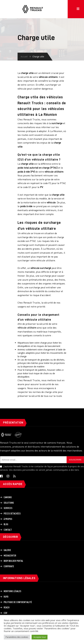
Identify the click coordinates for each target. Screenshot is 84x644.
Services (8, 508)
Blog (6, 524)
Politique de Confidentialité (18, 602)
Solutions (9, 503)
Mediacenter (10, 556)
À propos (8, 519)
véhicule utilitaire (27, 328)
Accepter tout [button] (40, 637)
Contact (8, 530)
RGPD (6, 597)
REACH (7, 607)
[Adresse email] (33, 460)
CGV (5, 613)
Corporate (9, 566)
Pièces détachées (12, 514)
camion (31, 85)
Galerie (7, 550)
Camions (8, 497)
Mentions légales (12, 591)
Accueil (24, 57)
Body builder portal (13, 561)
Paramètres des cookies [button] (17, 637)
